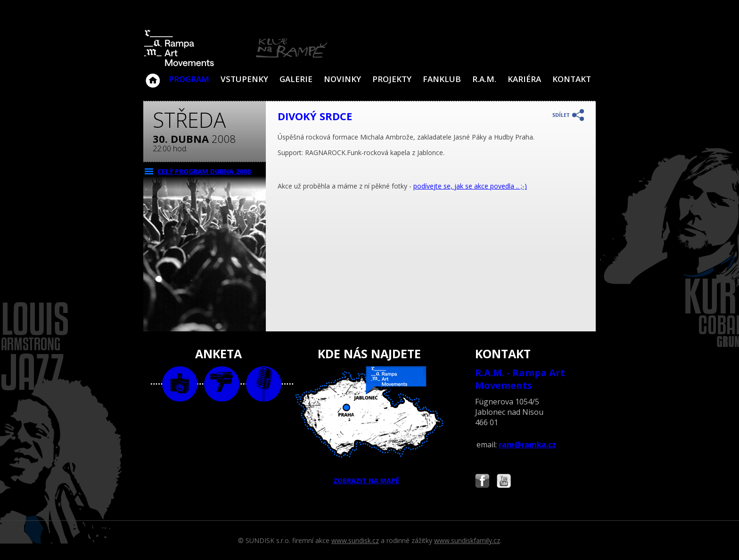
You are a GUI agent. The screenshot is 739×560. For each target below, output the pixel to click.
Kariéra (524, 79)
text (264, 384)
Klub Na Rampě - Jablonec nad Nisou (153, 76)
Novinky (342, 79)
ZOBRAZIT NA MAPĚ (369, 426)
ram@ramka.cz (527, 445)
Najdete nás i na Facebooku (482, 482)
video (222, 384)
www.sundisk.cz (355, 540)
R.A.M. (484, 79)
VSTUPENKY (244, 79)
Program (189, 79)
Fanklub (442, 79)
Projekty (392, 79)
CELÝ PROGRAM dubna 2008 (204, 171)
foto (180, 384)
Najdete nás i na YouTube (504, 482)
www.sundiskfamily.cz (467, 540)
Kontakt (572, 79)
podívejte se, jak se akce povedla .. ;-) (470, 186)
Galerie (296, 79)
